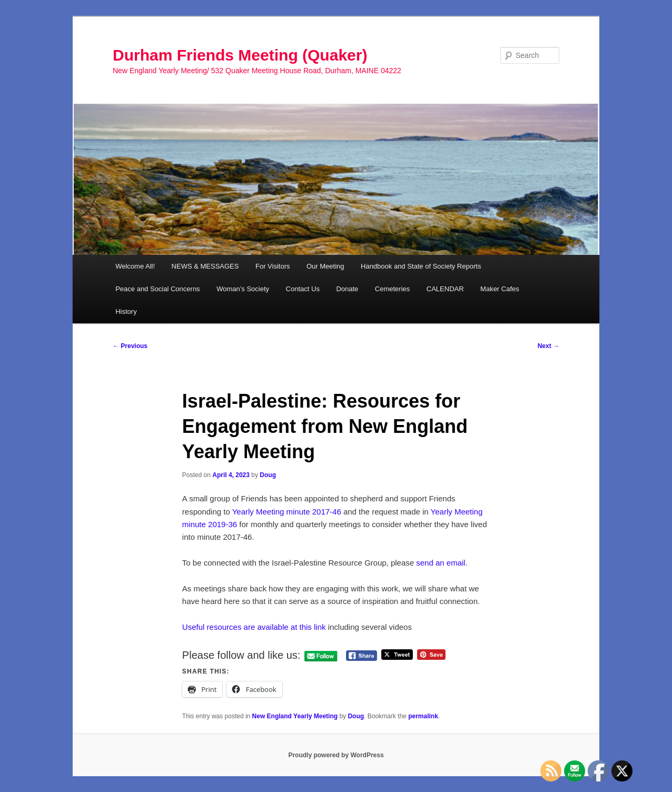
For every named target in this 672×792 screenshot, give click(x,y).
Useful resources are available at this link (254, 627)
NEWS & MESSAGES (205, 266)
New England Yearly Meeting (295, 716)
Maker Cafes (500, 289)
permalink (423, 716)
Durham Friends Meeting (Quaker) (240, 55)
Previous (130, 346)
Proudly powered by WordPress (336, 755)
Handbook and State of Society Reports (421, 266)
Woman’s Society (243, 289)
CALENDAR (445, 289)
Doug (268, 475)
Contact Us (303, 289)
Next (549, 346)
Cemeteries (392, 289)
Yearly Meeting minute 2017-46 (287, 512)
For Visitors (273, 266)
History (126, 311)
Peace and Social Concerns (157, 289)
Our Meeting (325, 266)
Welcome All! (135, 266)
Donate (347, 289)
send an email (441, 563)
